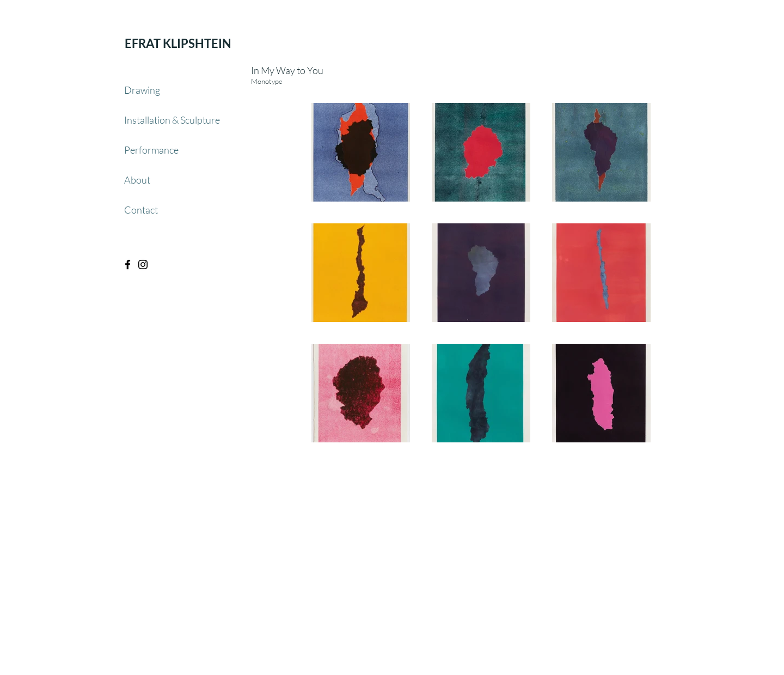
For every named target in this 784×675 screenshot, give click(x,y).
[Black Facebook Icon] (128, 264)
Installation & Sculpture (172, 120)
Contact (141, 210)
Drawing (142, 90)
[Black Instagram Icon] (143, 264)
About (137, 180)
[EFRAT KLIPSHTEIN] (178, 44)
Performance (151, 150)
